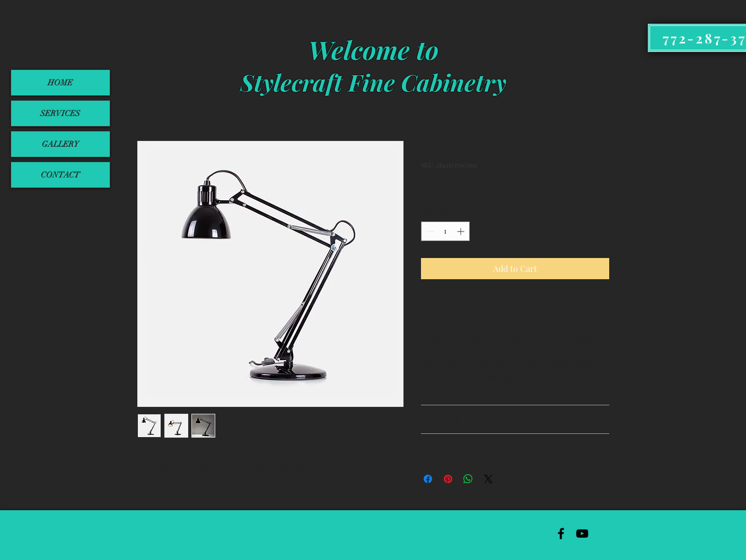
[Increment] (462, 231)
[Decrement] (429, 231)
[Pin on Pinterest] (448, 479)
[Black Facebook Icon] (561, 534)
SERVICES (60, 113)
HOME (60, 83)
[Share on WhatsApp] (468, 479)
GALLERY (60, 144)
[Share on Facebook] (428, 479)
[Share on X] (488, 479)
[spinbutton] (445, 231)
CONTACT (60, 175)
